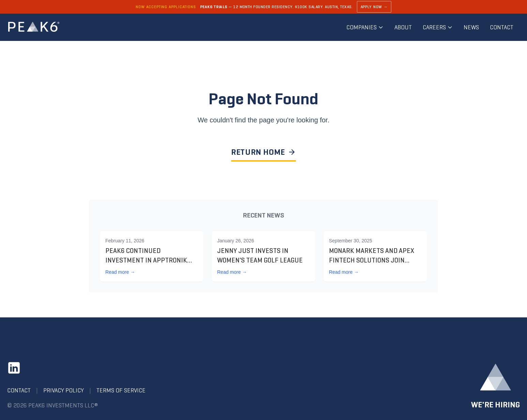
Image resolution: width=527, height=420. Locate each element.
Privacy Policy (64, 390)
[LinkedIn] (14, 368)
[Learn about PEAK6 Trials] (263, 7)
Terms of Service (121, 390)
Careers (438, 27)
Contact (502, 27)
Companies (365, 27)
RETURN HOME (263, 152)
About (403, 27)
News (471, 27)
